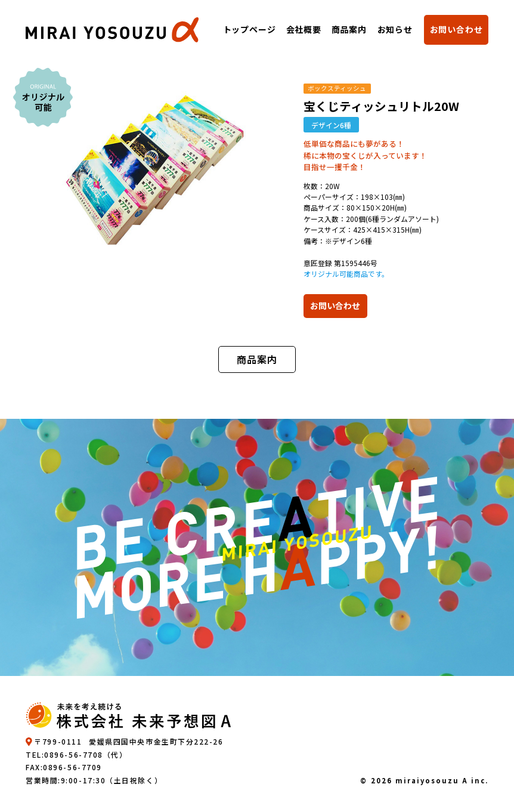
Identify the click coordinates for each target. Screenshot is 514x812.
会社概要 (303, 29)
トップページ (249, 29)
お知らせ (395, 29)
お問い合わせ (456, 29)
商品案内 (349, 29)
